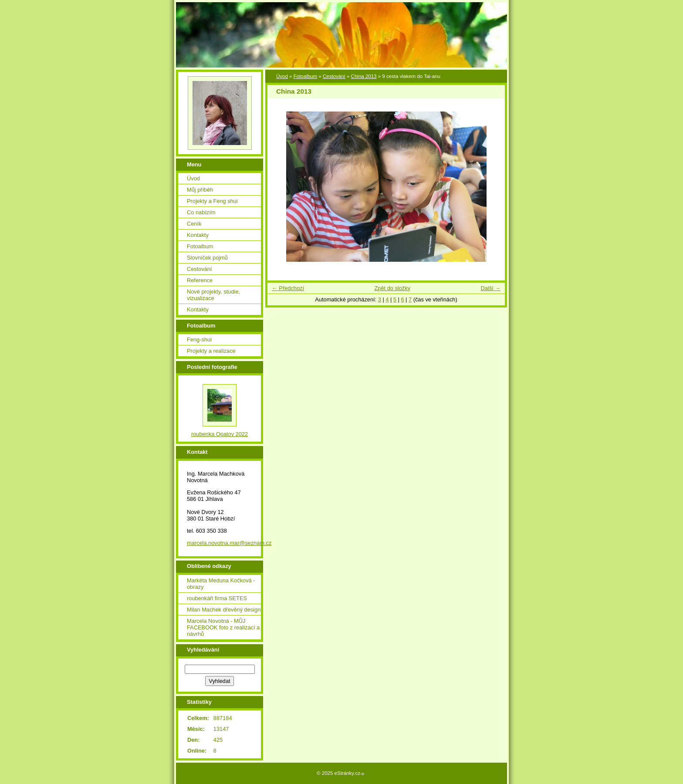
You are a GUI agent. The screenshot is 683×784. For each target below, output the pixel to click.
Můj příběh (200, 190)
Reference (200, 280)
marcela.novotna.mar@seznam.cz (229, 543)
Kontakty (198, 235)
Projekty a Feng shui (212, 201)
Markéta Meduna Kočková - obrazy (221, 584)
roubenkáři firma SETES (217, 598)
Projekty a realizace (211, 351)
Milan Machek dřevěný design (224, 610)
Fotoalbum (305, 76)
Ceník (194, 224)
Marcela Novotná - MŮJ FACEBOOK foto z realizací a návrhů (223, 627)
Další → (490, 288)
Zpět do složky (392, 288)
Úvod (282, 76)
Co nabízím (201, 212)
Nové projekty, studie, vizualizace (213, 295)
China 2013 (364, 76)
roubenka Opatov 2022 (220, 434)
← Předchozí (288, 288)
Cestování (334, 76)
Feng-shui (199, 340)
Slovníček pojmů (207, 258)
